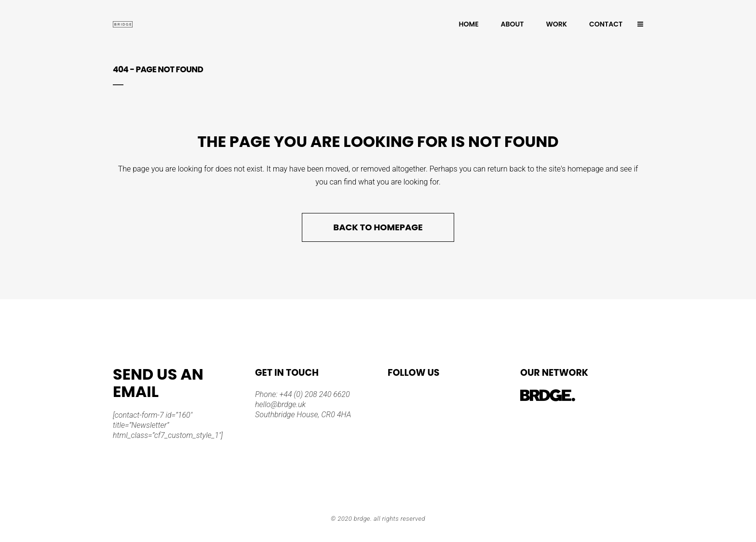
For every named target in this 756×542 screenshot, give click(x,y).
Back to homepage (378, 227)
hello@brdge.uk (280, 404)
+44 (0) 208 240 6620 (314, 394)
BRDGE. (363, 519)
